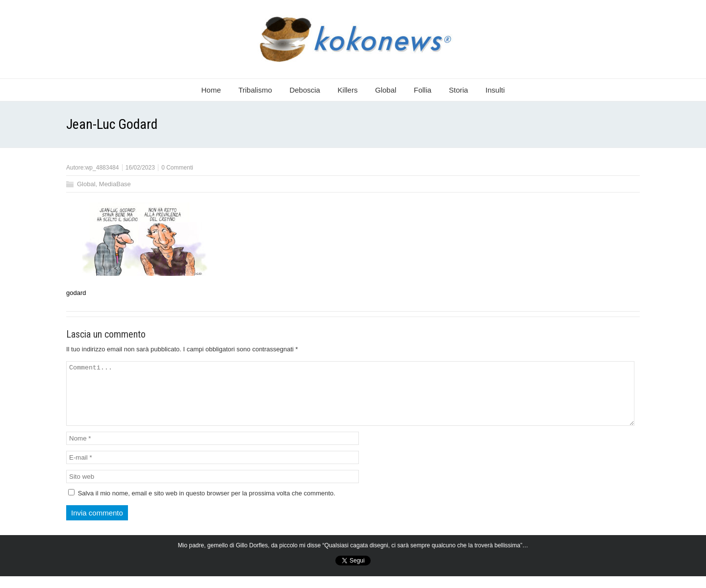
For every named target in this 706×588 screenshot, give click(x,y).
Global (386, 90)
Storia (459, 90)
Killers (348, 90)
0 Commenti (177, 168)
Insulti (495, 90)
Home (211, 90)
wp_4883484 (102, 168)
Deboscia (305, 90)
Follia (423, 90)
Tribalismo (255, 90)
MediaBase (115, 184)
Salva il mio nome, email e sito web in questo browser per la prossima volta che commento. (207, 505)
